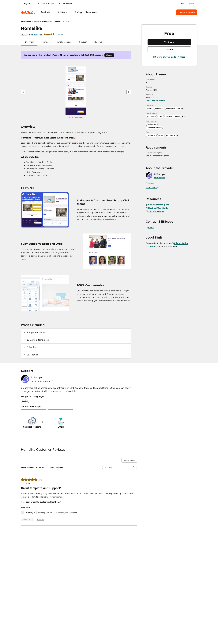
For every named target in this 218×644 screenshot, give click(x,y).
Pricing (78, 12)
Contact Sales (66, 4)
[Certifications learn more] (153, 187)
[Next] (129, 92)
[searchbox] (120, 467)
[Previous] (23, 92)
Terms (153, 246)
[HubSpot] (28, 12)
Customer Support (46, 4)
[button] (29, 42)
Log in (182, 4)
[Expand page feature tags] (184, 116)
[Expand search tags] (179, 135)
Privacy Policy (181, 243)
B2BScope (37, 35)
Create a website (187, 12)
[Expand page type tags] (184, 108)
